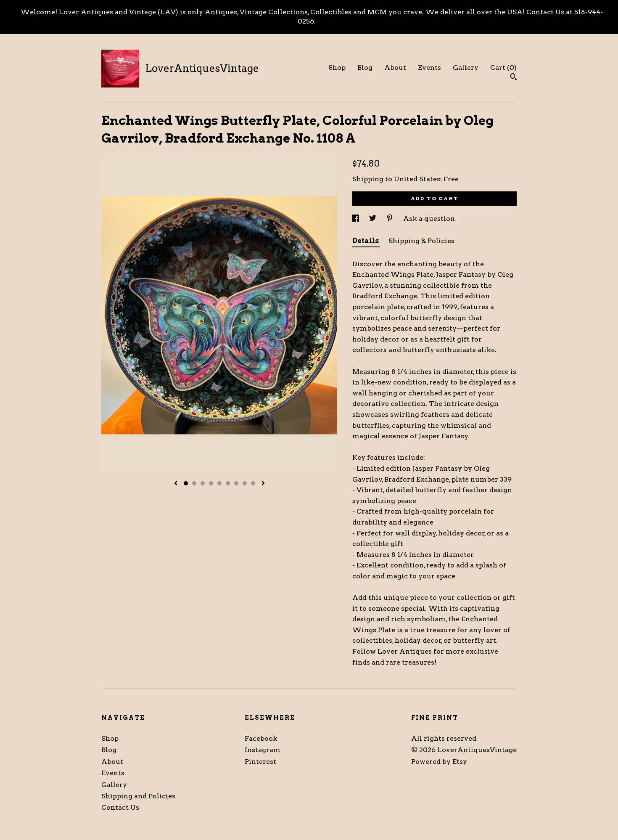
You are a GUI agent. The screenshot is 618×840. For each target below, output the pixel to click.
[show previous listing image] (176, 484)
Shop (337, 68)
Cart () (503, 68)
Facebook (261, 738)
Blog (365, 68)
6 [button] (228, 483)
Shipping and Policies (138, 796)
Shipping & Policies (421, 241)
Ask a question (429, 219)
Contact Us (120, 807)
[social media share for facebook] (357, 219)
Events (429, 68)
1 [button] (186, 483)
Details (366, 241)
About (395, 68)
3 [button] (203, 483)
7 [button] (236, 483)
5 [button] (219, 483)
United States (417, 179)
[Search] (514, 78)
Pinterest (260, 762)
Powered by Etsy (439, 762)
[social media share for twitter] (374, 219)
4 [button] (211, 483)
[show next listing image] (263, 484)
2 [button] (194, 483)
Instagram (263, 750)
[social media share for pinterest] (391, 219)
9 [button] (253, 483)
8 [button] (245, 483)
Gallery (466, 68)
